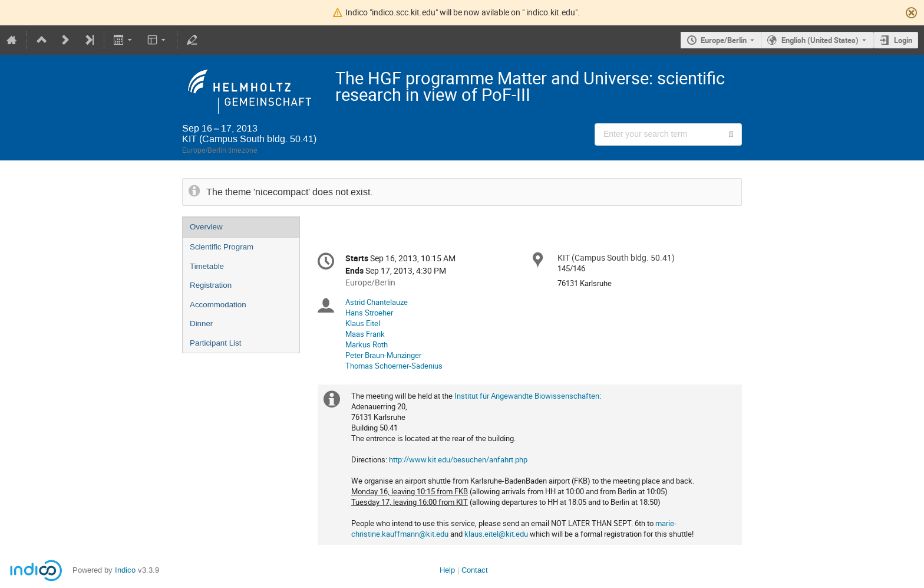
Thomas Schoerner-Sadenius (394, 366)
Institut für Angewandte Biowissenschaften (527, 396)
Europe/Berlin (724, 40)
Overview (206, 227)
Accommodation (218, 305)
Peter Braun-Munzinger (383, 355)
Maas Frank (365, 334)
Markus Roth (367, 344)
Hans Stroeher (369, 313)
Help (447, 570)
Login (903, 40)
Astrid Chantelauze (377, 302)
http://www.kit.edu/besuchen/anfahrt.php (458, 459)
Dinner (201, 323)
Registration (211, 285)
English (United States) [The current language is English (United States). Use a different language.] (820, 40)
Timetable (207, 266)
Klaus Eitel (363, 323)
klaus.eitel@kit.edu (496, 534)
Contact (475, 570)
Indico (125, 570)
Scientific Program (222, 247)
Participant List (215, 343)
